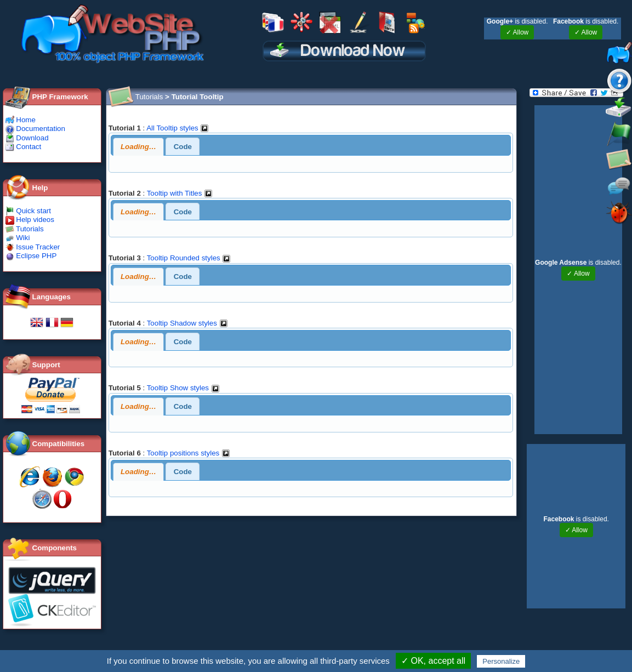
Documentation (35, 129)
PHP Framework (60, 97)
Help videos (30, 220)
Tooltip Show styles (183, 388)
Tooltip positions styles (189, 453)
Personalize (501, 661)
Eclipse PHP (31, 256)
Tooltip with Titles (180, 193)
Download (27, 138)
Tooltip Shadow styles (187, 323)
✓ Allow (517, 32)
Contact (24, 147)
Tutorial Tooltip (198, 97)
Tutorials (25, 229)
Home (21, 120)
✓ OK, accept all (433, 661)
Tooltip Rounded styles (189, 258)
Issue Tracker (33, 247)
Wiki (18, 238)
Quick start (28, 211)
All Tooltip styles (178, 128)
